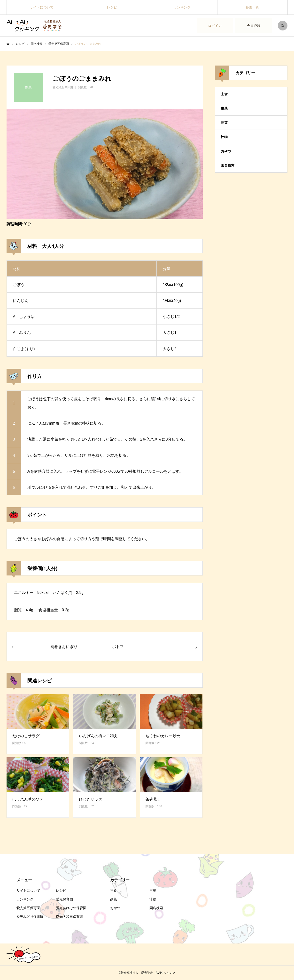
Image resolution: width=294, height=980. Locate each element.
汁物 (224, 137)
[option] (105, 164)
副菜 (224, 123)
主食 (224, 94)
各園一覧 (252, 7)
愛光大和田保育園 (70, 917)
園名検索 (228, 165)
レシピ (112, 7)
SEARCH (283, 26)
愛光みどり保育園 (30, 917)
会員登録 (254, 26)
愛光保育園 (64, 899)
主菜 (224, 108)
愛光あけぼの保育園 (71, 908)
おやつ (226, 151)
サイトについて (42, 7)
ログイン (215, 26)
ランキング (182, 7)
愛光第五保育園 (63, 87)
